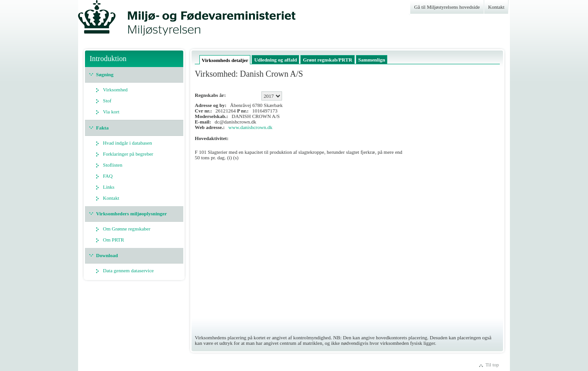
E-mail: (203, 122)
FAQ (108, 176)
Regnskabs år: (210, 95)
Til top (492, 365)
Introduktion (108, 59)
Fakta (102, 128)
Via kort (111, 112)
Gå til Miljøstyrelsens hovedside (447, 7)
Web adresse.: (210, 127)
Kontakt (497, 7)
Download (107, 255)
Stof (107, 101)
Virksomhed (115, 90)
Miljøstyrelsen (133, 22)
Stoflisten (113, 165)
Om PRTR (113, 240)
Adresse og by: (211, 105)
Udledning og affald (275, 60)
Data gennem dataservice (128, 270)
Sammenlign (372, 60)
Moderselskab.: (212, 116)
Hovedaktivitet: (212, 138)
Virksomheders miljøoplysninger (131, 214)
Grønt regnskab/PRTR (327, 60)
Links (109, 187)
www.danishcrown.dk (250, 127)
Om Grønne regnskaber (127, 229)
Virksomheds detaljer (225, 60)
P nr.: (243, 111)
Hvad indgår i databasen (127, 143)
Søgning (105, 74)
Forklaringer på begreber (128, 154)
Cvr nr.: (203, 111)
